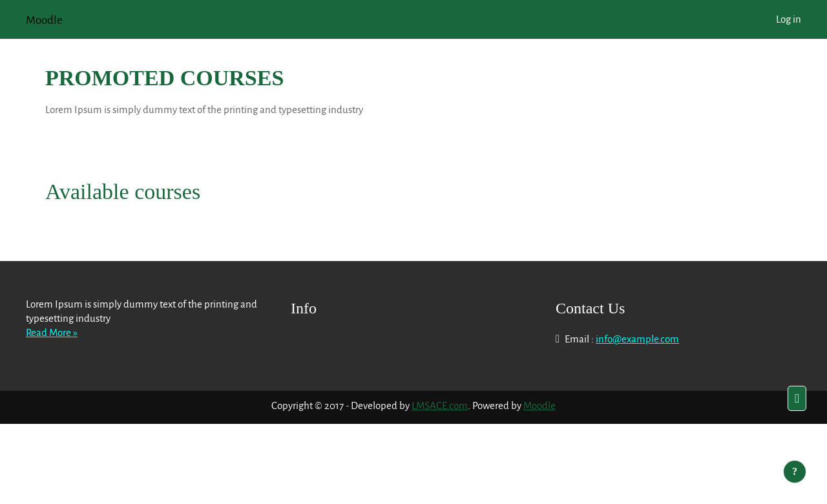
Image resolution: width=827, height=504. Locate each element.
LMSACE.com (440, 405)
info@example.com (637, 339)
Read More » (52, 332)
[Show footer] (795, 472)
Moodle (539, 405)
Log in (789, 19)
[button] (797, 399)
